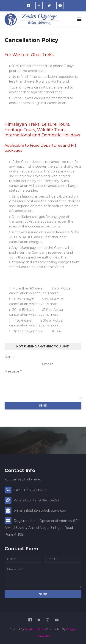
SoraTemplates (35, 629)
